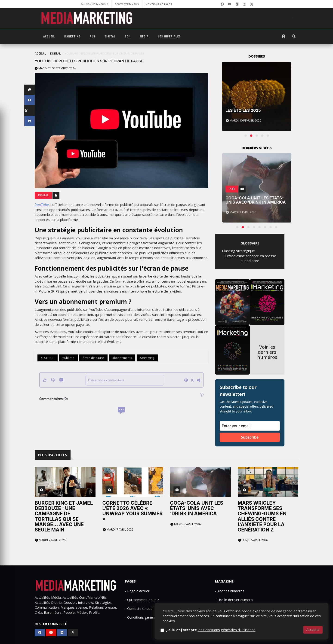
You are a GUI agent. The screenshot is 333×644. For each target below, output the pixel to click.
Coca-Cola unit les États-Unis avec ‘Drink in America (256, 200)
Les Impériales (169, 36)
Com (128, 36)
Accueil (49, 36)
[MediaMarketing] (87, 18)
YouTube (42, 204)
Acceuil (40, 53)
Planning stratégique (238, 251)
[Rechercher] (294, 36)
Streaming (147, 358)
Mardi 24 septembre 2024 (55, 68)
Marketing (72, 36)
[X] (252, 4)
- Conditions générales (143, 617)
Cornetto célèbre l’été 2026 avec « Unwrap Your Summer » (133, 511)
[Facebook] (222, 4)
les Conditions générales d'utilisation (234, 630)
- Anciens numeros (230, 591)
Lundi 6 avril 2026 (253, 540)
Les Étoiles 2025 (243, 110)
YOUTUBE (48, 358)
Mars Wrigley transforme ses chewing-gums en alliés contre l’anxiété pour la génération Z (262, 516)
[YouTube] (230, 4)
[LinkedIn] (237, 4)
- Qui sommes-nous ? (142, 600)
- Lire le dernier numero (234, 600)
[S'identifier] (284, 36)
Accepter (313, 630)
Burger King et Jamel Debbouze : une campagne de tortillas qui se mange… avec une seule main (64, 516)
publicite (68, 358)
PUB (92, 36)
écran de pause (93, 358)
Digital (110, 36)
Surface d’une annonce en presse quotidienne (250, 258)
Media (144, 36)
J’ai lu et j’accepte (218, 630)
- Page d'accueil (137, 591)
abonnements (122, 358)
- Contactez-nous (139, 608)
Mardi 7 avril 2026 (50, 540)
